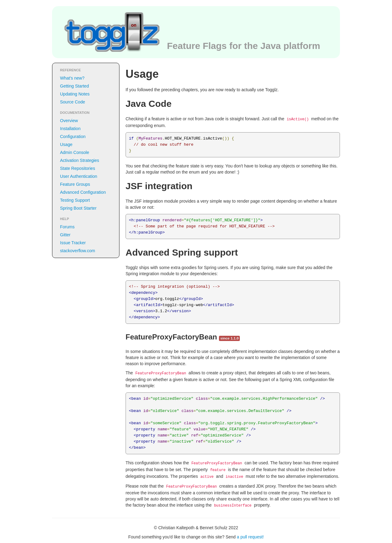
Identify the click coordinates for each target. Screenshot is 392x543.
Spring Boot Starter (78, 208)
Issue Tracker (73, 243)
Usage (66, 144)
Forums (67, 227)
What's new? (72, 78)
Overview (69, 121)
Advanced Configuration (83, 192)
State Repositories (77, 168)
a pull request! (250, 537)
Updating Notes (75, 94)
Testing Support (75, 200)
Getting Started (74, 86)
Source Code (73, 102)
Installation (70, 129)
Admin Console (75, 152)
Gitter (65, 235)
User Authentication (79, 176)
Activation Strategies (80, 160)
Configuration (73, 137)
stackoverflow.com (77, 251)
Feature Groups (75, 184)
